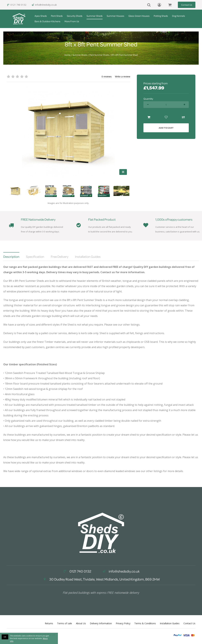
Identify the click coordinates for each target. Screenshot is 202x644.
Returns (49, 623)
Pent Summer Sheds (99, 55)
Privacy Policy (123, 623)
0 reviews (107, 77)
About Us (81, 623)
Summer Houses (115, 16)
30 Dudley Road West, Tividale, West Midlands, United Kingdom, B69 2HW (101, 579)
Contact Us (187, 5)
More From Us (72, 21)
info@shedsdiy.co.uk (44, 5)
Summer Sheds (95, 16)
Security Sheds (75, 16)
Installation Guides (170, 623)
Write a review (123, 77)
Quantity (148, 99)
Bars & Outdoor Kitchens (47, 21)
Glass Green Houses (139, 16)
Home (67, 55)
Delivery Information (101, 623)
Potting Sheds (161, 16)
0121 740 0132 (16, 5)
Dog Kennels (179, 16)
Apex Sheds (41, 16)
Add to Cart (166, 128)
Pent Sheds (57, 16)
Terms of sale (65, 623)
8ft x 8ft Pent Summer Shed (124, 55)
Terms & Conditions (145, 623)
